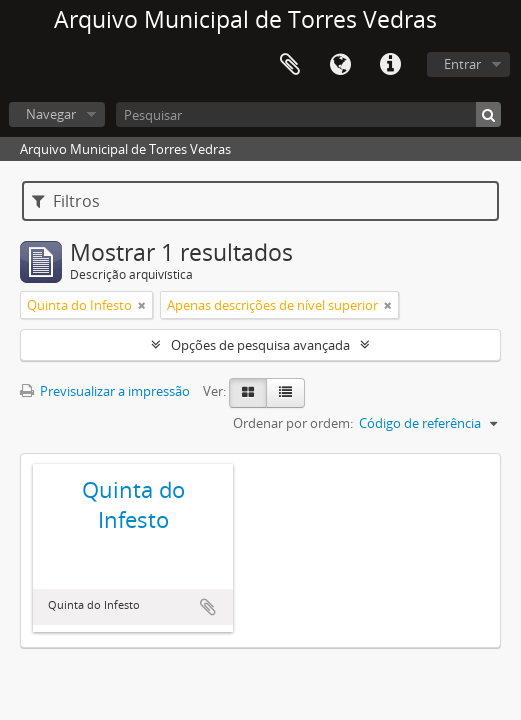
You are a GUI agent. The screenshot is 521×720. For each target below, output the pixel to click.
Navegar (51, 114)
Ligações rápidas (390, 65)
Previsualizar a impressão (105, 391)
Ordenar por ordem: (293, 423)
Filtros (66, 201)
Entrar (462, 64)
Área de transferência (290, 65)
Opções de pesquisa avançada (260, 345)
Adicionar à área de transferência (208, 607)
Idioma (340, 65)
